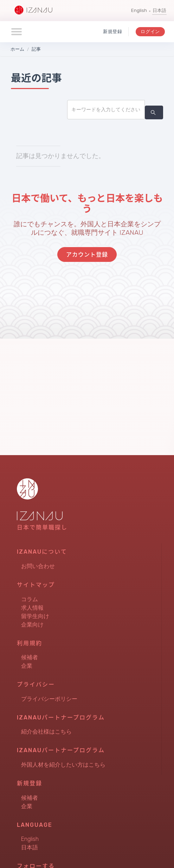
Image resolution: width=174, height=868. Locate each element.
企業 (27, 666)
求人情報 (32, 608)
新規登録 (113, 32)
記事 (36, 49)
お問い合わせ (38, 566)
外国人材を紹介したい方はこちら (63, 765)
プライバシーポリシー (49, 699)
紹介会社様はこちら (46, 732)
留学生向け (35, 616)
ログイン (150, 32)
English (139, 10)
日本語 (159, 10)
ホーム (17, 49)
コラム (30, 599)
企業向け (32, 625)
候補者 (30, 657)
